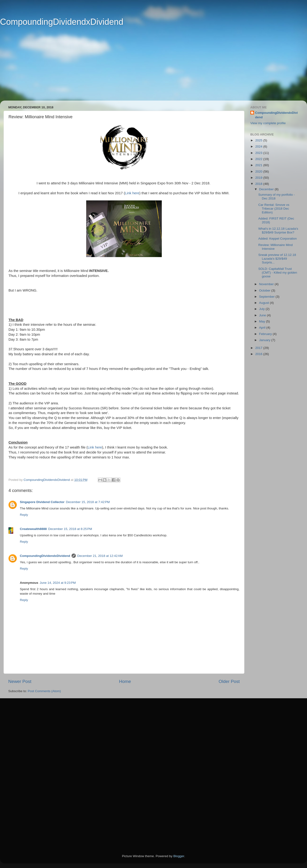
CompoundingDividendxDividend (62, 22)
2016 (259, 354)
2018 (259, 184)
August (264, 303)
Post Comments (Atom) (44, 691)
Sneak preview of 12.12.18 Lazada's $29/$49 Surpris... (277, 259)
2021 (259, 165)
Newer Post (20, 681)
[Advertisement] (146, 68)
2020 (259, 171)
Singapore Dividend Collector (42, 502)
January (265, 340)
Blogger (179, 856)
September (267, 297)
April (263, 328)
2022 (259, 159)
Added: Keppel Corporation (278, 239)
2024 (259, 146)
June (263, 315)
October (265, 290)
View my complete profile (268, 123)
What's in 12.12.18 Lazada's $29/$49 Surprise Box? (278, 231)
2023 (259, 153)
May (262, 321)
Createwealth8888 (33, 529)
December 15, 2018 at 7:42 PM (88, 502)
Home (125, 681)
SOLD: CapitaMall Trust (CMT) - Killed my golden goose (278, 273)
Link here (132, 193)
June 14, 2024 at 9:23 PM (58, 583)
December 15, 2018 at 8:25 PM (70, 529)
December (267, 189)
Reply (24, 515)
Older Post (229, 681)
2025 (259, 140)
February (266, 334)
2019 (259, 178)
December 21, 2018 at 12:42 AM (100, 556)
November (267, 284)
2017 (259, 348)
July (262, 309)
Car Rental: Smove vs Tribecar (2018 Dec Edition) (274, 209)
